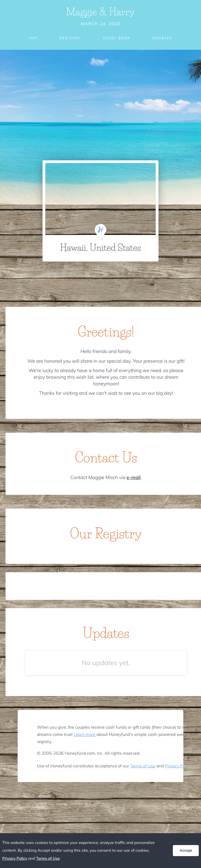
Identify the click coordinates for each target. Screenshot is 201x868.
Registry (70, 38)
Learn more (85, 734)
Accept (186, 850)
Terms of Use (143, 766)
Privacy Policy (178, 766)
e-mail (133, 478)
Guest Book (117, 38)
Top (33, 38)
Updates (162, 38)
